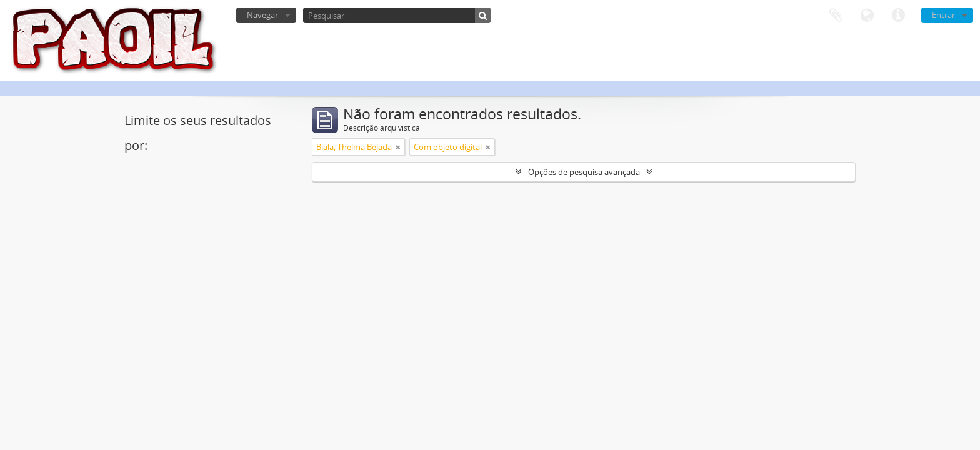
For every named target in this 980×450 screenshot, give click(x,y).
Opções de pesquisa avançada (584, 172)
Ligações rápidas (898, 16)
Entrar (943, 15)
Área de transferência (836, 16)
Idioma (867, 16)
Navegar (262, 15)
